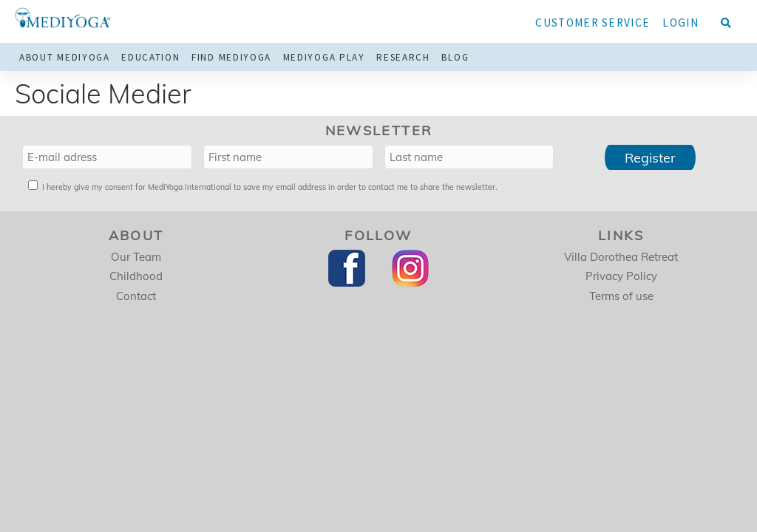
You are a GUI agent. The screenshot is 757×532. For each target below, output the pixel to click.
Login (680, 23)
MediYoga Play (324, 57)
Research (403, 57)
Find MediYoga (231, 57)
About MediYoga (65, 57)
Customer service (593, 23)
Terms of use (621, 296)
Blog (455, 57)
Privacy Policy (621, 276)
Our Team (136, 257)
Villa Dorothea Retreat (621, 257)
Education (150, 57)
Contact (136, 296)
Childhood (136, 276)
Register (650, 158)
